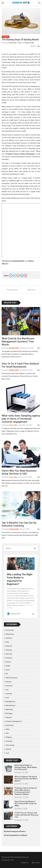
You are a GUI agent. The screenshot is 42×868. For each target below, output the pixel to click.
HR (7, 674)
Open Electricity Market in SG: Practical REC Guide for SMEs (26, 804)
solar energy (10, 745)
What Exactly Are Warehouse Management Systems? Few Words (18, 341)
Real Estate (10, 725)
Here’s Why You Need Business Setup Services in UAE (19, 472)
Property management (14, 721)
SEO (7, 733)
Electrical (9, 654)
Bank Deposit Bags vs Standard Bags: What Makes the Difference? (26, 767)
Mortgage (9, 713)
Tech (7, 753)
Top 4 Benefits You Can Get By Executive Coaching (19, 524)
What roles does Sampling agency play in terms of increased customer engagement (21, 419)
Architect (9, 638)
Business (6, 37)
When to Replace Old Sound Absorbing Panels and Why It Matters (26, 779)
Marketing (9, 709)
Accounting (10, 630)
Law (7, 690)
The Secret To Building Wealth (13, 261)
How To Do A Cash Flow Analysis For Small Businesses (20, 365)
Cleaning (9, 650)
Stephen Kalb (29, 43)
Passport (9, 717)
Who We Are (36, 863)
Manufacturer (11, 705)
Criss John (13, 425)
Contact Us (25, 863)
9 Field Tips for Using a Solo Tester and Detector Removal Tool (26, 815)
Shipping (9, 737)
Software (9, 741)
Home (8, 670)
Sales (8, 729)
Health (8, 666)
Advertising (10, 634)
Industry (8, 682)
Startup (8, 749)
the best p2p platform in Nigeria (16, 835)
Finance (8, 662)
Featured (9, 658)
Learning (9, 694)
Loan (7, 698)
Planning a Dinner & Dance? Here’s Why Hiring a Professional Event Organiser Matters (26, 791)
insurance (9, 686)
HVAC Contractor (12, 678)
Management (10, 702)
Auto (7, 642)
